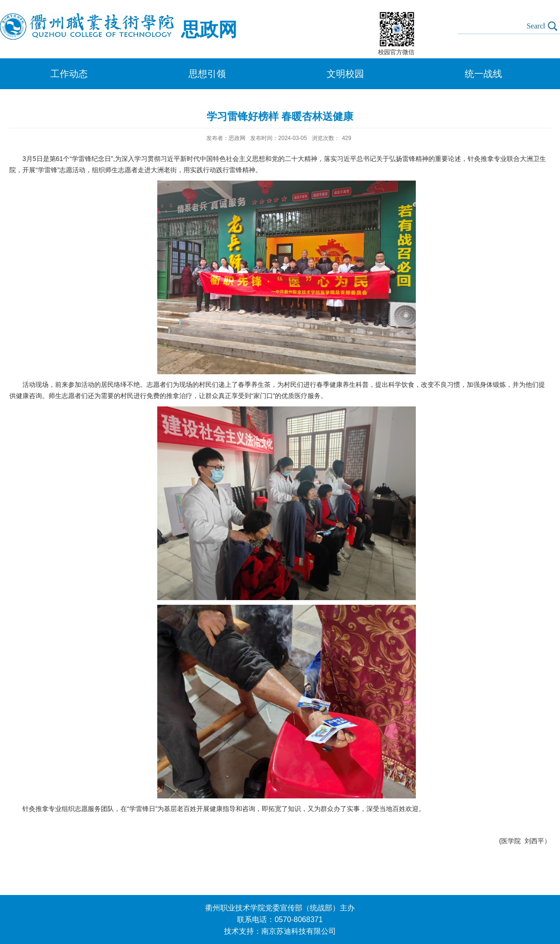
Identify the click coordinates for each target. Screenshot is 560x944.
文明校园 (345, 74)
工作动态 (69, 74)
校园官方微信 (396, 52)
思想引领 (207, 74)
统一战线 (483, 74)
